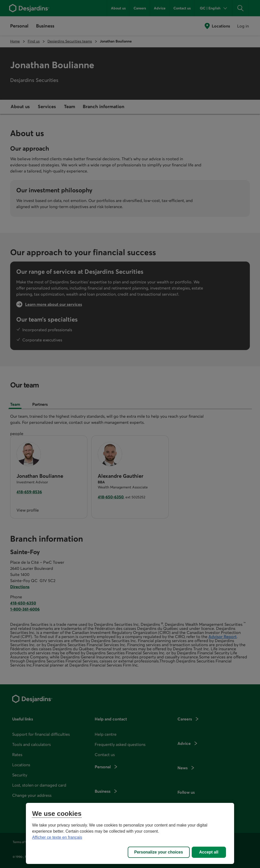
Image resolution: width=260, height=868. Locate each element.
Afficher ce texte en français (57, 837)
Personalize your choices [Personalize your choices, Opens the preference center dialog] (159, 852)
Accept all (209, 852)
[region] (130, 833)
